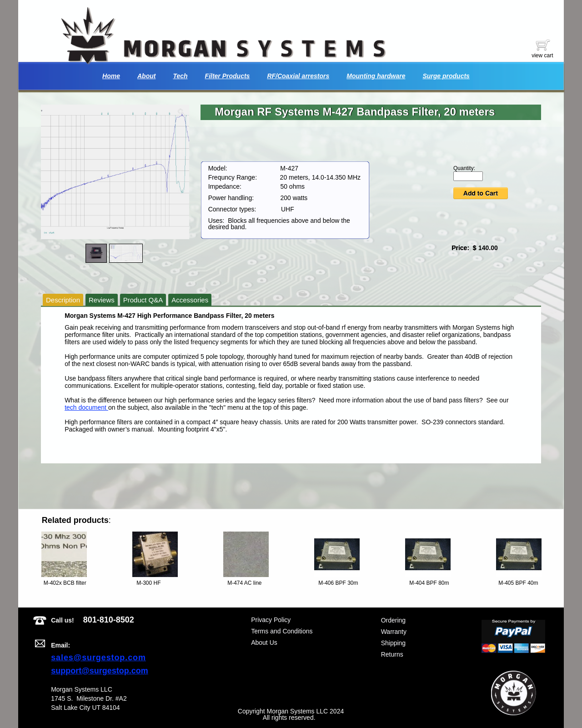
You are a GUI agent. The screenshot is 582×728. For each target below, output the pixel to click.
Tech (180, 76)
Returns (392, 654)
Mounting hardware (376, 76)
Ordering (393, 620)
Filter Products (228, 76)
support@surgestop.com (100, 671)
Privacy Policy (271, 620)
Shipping (394, 643)
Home (111, 76)
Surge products (446, 76)
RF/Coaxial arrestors (298, 76)
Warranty (394, 632)
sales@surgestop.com (98, 658)
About (146, 76)
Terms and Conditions (282, 631)
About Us (264, 643)
